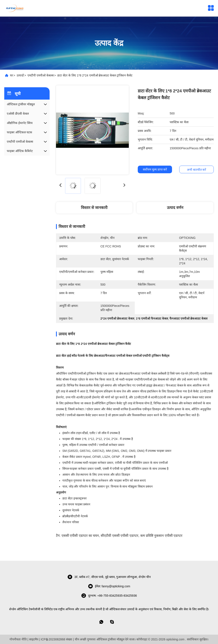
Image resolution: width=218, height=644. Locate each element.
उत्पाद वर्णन (175, 208)
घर (11, 75)
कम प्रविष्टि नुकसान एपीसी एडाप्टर (161, 536)
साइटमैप (34, 639)
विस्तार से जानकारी (94, 208)
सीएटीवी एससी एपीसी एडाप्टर (119, 536)
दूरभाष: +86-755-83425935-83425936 (109, 596)
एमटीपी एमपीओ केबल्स (41, 75)
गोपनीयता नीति (18, 639)
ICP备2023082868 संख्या (56, 639)
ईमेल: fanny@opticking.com (109, 586)
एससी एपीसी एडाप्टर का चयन (80, 536)
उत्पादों (20, 75)
